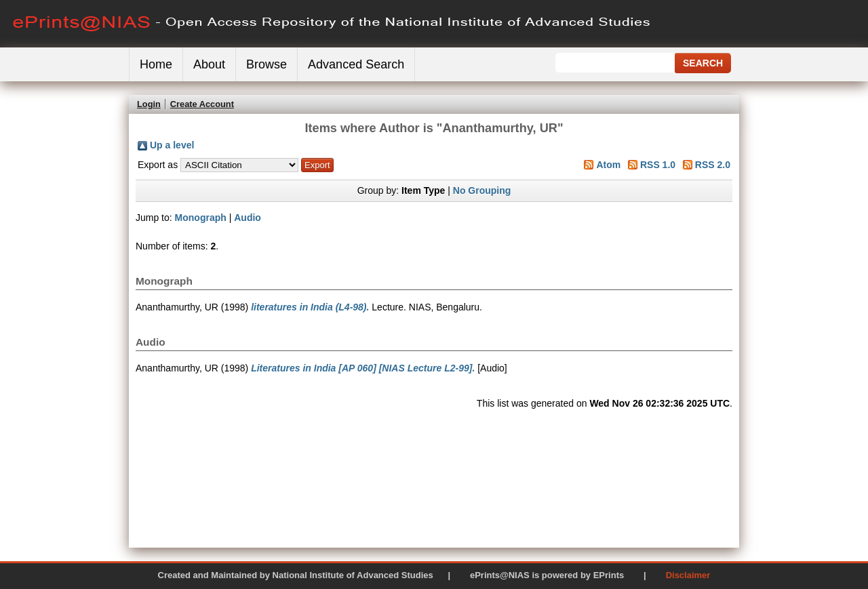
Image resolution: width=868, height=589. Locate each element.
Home (156, 64)
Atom (608, 165)
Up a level (172, 145)
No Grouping (482, 190)
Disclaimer (688, 575)
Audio (248, 218)
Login (149, 104)
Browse (267, 64)
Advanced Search (356, 64)
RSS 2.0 (713, 165)
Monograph (201, 218)
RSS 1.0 (658, 165)
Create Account (202, 104)
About (209, 64)
